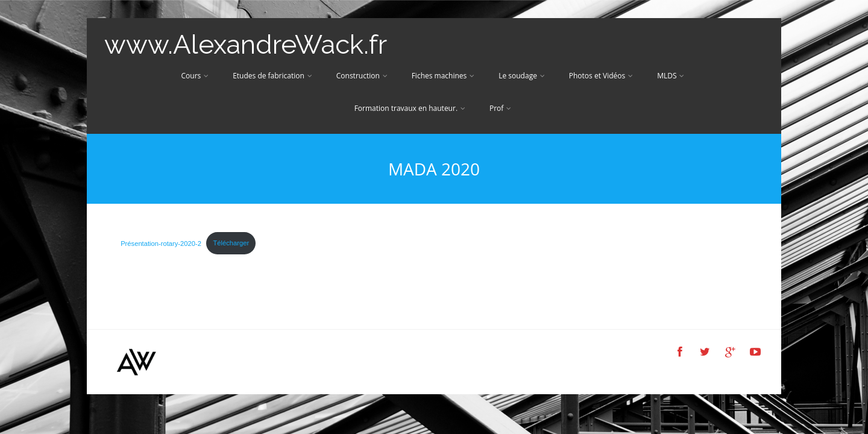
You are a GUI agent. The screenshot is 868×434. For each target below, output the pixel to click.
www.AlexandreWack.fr (246, 44)
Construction (362, 76)
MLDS (671, 76)
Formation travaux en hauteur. (410, 108)
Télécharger (231, 243)
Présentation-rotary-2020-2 (161, 243)
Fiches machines (443, 76)
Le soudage (522, 76)
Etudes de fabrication (272, 76)
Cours (195, 76)
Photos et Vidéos (601, 76)
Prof (500, 108)
